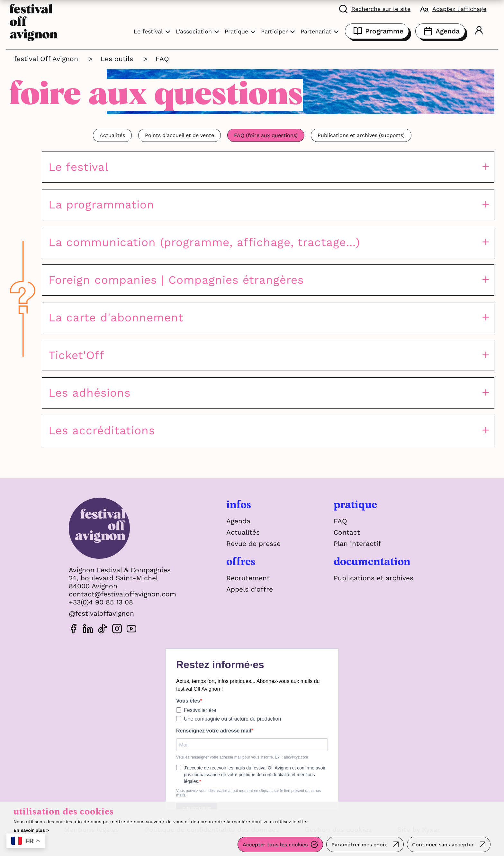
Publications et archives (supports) (361, 135)
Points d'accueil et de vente (180, 135)
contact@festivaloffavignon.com (122, 594)
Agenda (440, 31)
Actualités (112, 135)
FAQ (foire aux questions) (266, 135)
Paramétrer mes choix (359, 845)
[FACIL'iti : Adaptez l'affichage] (453, 9)
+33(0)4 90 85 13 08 (101, 602)
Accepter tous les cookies (275, 845)
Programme (377, 31)
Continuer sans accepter (443, 845)
